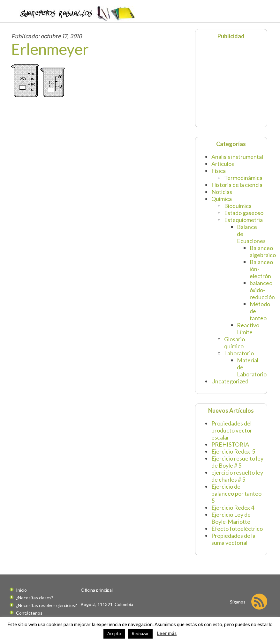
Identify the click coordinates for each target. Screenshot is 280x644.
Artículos (223, 164)
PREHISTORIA (230, 444)
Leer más (167, 633)
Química (222, 199)
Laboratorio (239, 353)
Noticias (222, 192)
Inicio (21, 590)
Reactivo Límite (248, 329)
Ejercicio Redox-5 (233, 451)
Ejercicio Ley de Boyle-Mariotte (231, 518)
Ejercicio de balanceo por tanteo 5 (236, 493)
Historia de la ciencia (237, 185)
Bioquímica (238, 206)
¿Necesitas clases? (35, 598)
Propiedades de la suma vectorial (233, 539)
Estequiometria (243, 220)
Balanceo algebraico (263, 251)
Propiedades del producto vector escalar (232, 430)
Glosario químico (235, 343)
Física (219, 171)
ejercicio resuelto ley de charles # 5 (237, 476)
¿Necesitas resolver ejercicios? (46, 605)
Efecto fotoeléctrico (237, 529)
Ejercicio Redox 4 (233, 507)
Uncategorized (230, 381)
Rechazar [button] (140, 633)
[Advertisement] (238, 83)
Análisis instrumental (237, 157)
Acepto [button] (114, 633)
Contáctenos (29, 613)
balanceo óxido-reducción (262, 290)
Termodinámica (243, 178)
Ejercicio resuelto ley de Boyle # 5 (237, 462)
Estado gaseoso (244, 213)
